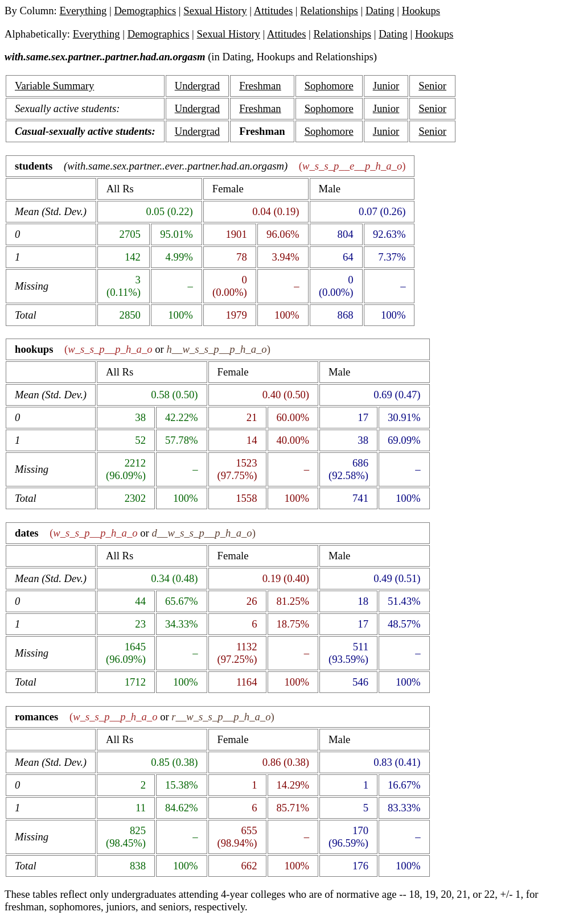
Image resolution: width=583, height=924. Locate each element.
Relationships (329, 11)
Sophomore (329, 86)
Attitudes (273, 11)
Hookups (421, 11)
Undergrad (197, 86)
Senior (432, 86)
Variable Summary (54, 86)
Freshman (260, 86)
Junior (386, 86)
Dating (380, 11)
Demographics (145, 11)
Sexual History (215, 11)
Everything (83, 11)
